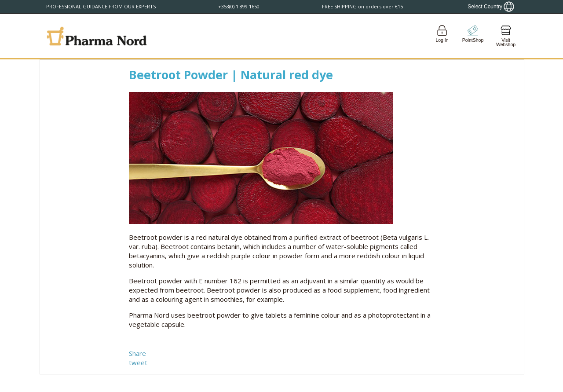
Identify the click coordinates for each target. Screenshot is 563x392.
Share (137, 353)
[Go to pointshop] (473, 36)
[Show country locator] (491, 7)
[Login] (442, 36)
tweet (138, 363)
